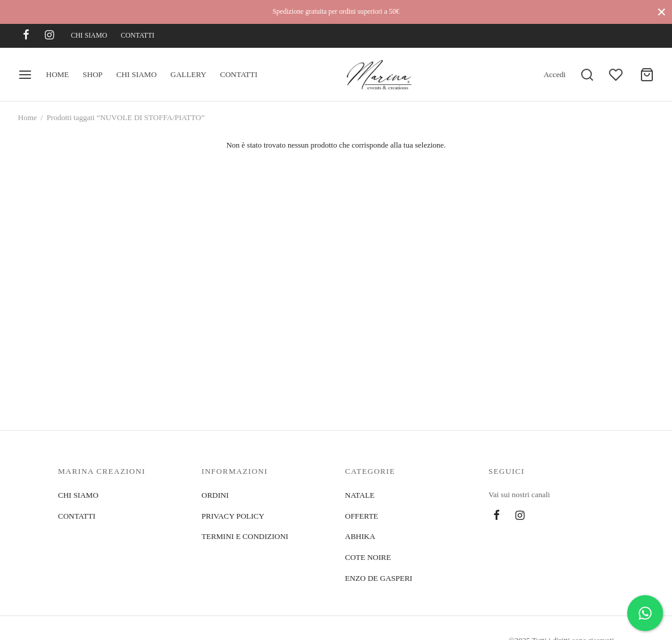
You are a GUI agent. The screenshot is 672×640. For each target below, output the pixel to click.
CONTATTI (138, 36)
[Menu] (25, 75)
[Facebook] (26, 36)
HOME (57, 74)
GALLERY (188, 74)
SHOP (92, 74)
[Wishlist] (617, 75)
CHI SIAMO (89, 36)
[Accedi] (555, 75)
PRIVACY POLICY (233, 516)
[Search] (587, 75)
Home (28, 117)
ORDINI (215, 495)
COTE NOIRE (368, 557)
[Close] (662, 12)
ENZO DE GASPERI (379, 578)
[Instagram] (49, 36)
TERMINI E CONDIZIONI (245, 536)
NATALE (360, 495)
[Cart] (647, 75)
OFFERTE (362, 516)
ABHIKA (360, 536)
